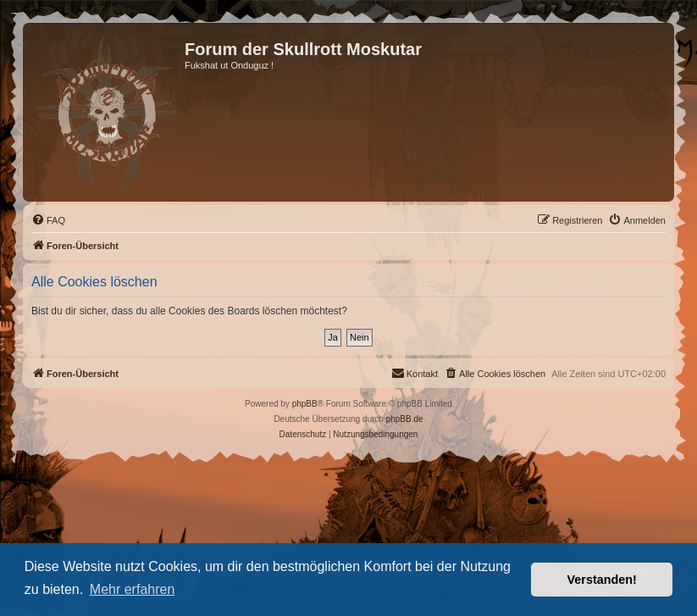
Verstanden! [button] (602, 580)
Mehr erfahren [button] (133, 589)
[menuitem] (48, 220)
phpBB (305, 404)
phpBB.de (405, 419)
